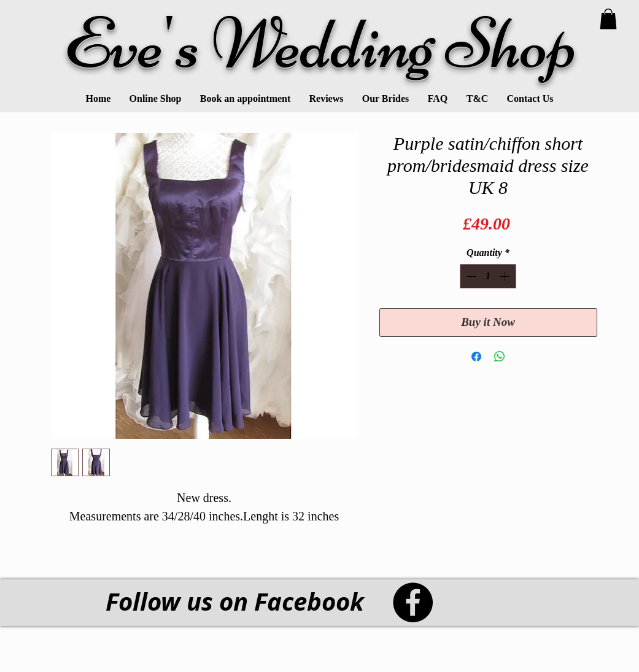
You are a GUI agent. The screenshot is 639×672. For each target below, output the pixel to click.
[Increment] (506, 276)
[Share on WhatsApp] (500, 357)
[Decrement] (470, 276)
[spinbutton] (488, 276)
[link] (608, 19)
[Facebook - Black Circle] (413, 602)
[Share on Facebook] (476, 357)
